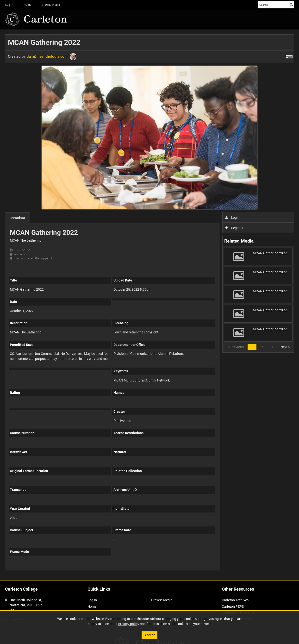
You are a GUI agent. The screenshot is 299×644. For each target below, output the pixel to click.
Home (27, 5)
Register (234, 228)
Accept (150, 635)
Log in (9, 5)
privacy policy (129, 624)
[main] (149, 305)
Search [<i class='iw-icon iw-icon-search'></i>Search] (291, 4)
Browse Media (51, 5)
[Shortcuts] (289, 56)
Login (233, 217)
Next (285, 347)
